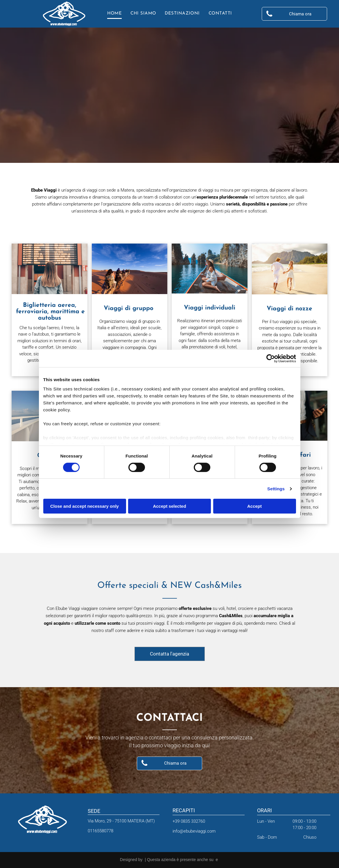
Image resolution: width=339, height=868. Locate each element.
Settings (276, 489)
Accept (254, 506)
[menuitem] (115, 14)
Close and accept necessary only (85, 506)
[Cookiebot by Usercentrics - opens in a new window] (271, 359)
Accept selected (169, 506)
